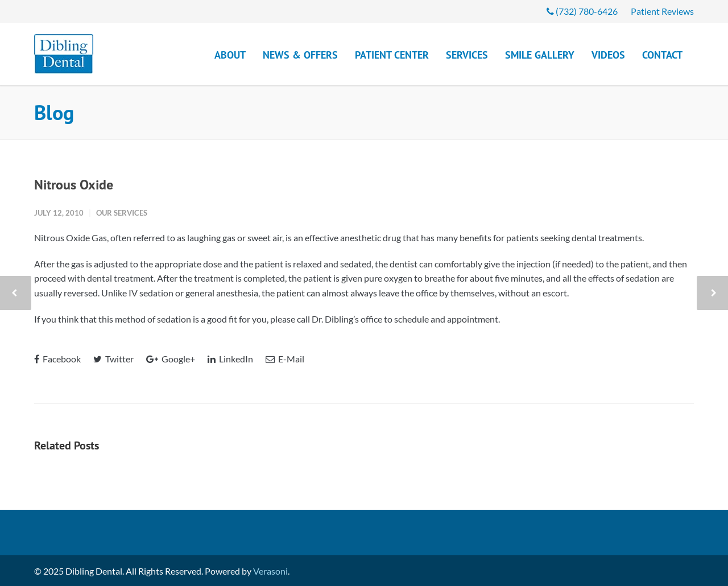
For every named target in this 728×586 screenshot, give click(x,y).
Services (467, 55)
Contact (662, 55)
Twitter (113, 359)
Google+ (171, 359)
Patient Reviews (662, 11)
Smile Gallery (540, 55)
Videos (608, 55)
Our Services (122, 213)
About (230, 55)
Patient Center (392, 55)
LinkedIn (230, 359)
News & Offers (300, 55)
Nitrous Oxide (74, 185)
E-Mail (285, 359)
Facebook (57, 359)
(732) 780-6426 (582, 11)
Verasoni (270, 571)
